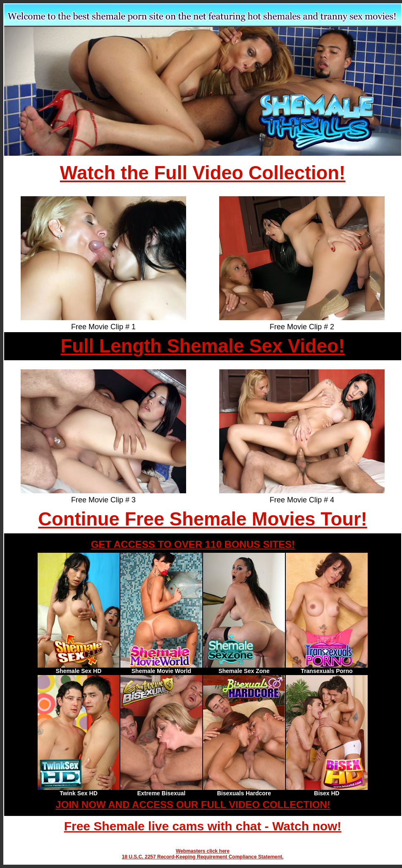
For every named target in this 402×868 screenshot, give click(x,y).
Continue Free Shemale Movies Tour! (202, 519)
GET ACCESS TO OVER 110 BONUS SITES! (193, 544)
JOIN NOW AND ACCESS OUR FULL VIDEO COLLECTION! (193, 805)
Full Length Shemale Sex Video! (202, 346)
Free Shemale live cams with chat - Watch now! (203, 826)
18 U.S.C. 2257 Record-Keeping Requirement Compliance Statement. (203, 857)
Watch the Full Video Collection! (203, 173)
